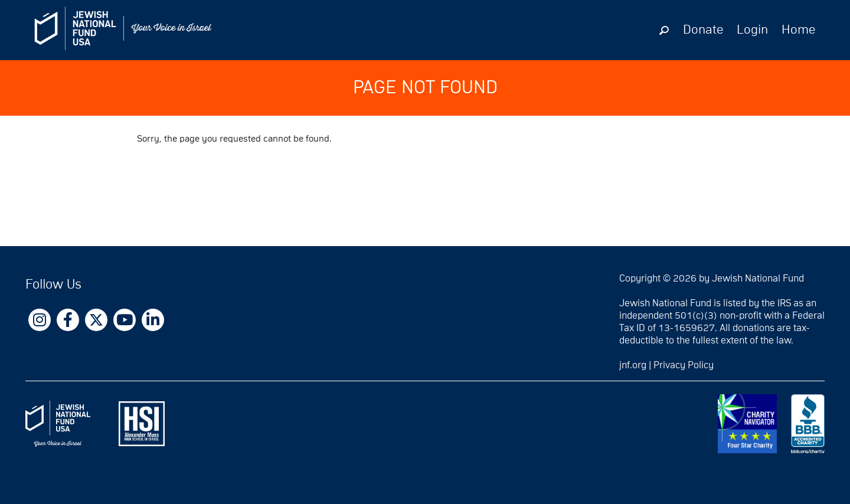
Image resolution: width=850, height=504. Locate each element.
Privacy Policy (684, 365)
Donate (703, 30)
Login (752, 30)
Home (798, 30)
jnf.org (633, 365)
